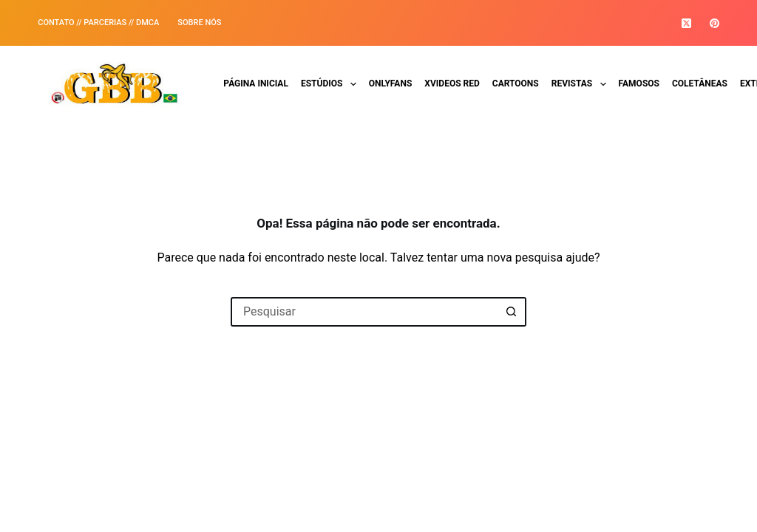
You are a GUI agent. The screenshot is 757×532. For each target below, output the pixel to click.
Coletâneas (700, 83)
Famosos (639, 83)
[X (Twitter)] (686, 23)
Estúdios (332, 84)
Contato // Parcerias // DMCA (98, 23)
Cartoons (516, 83)
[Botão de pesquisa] (512, 312)
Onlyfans (391, 83)
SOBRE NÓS (199, 23)
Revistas (582, 84)
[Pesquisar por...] (364, 312)
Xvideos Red (452, 83)
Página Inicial (256, 83)
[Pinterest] (714, 23)
